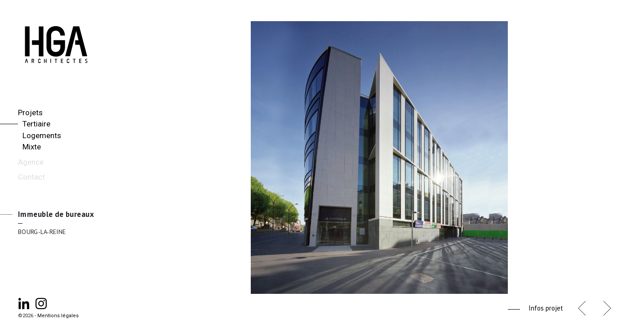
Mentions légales (58, 316)
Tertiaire (36, 124)
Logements (42, 135)
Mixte (32, 147)
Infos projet (546, 308)
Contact (31, 177)
